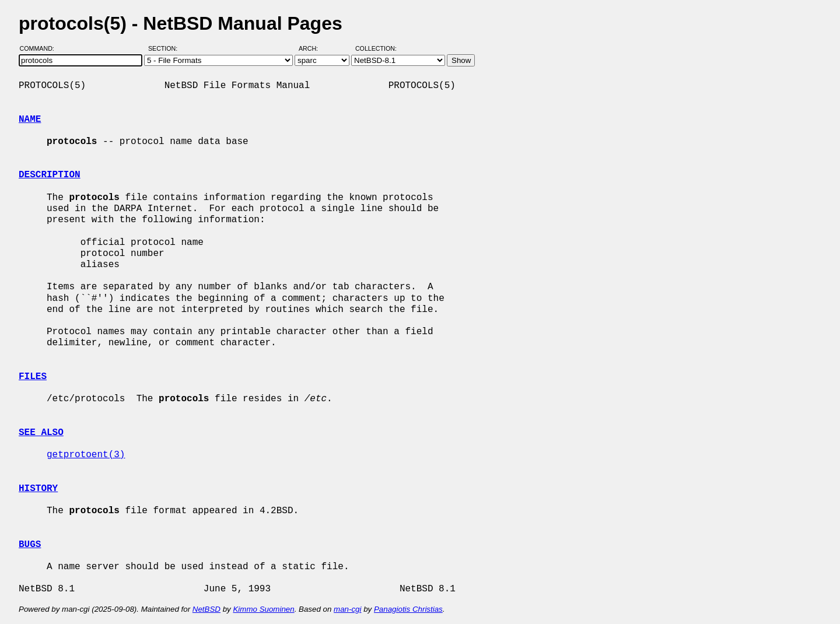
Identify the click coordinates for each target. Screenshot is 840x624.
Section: (165, 48)
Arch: (314, 48)
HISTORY (38, 489)
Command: (41, 48)
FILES (33, 377)
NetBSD (206, 609)
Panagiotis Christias (408, 609)
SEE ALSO (41, 433)
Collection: (376, 48)
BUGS (30, 545)
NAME (30, 120)
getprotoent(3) (86, 455)
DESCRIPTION (50, 175)
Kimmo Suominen (263, 609)
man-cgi (347, 609)
